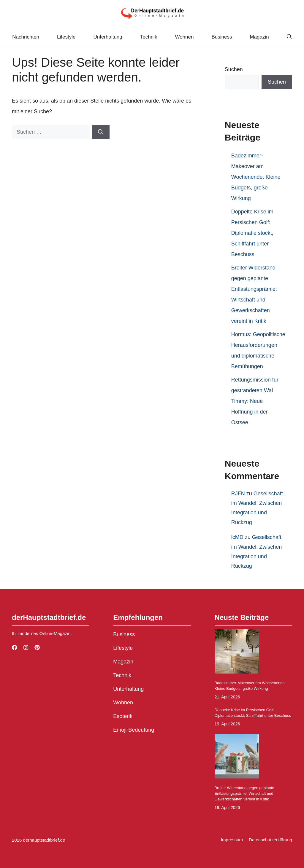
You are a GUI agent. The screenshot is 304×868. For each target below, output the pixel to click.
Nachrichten (26, 37)
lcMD (237, 537)
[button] (289, 37)
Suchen (234, 69)
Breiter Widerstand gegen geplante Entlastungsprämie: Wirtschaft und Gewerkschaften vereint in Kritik (244, 793)
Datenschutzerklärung (270, 840)
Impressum (232, 840)
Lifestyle (66, 37)
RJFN (238, 494)
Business (222, 37)
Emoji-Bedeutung (134, 730)
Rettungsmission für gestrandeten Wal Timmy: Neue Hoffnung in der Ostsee (255, 401)
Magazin (259, 37)
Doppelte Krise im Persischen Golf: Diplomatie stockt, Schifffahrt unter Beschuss (252, 233)
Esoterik (123, 716)
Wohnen (184, 37)
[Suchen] (101, 132)
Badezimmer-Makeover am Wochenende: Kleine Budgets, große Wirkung (256, 177)
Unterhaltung (108, 37)
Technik (149, 37)
